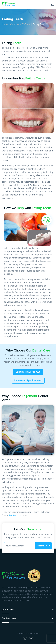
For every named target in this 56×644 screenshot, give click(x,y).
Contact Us (15, 515)
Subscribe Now (43, 546)
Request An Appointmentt (28, 380)
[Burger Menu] (52, 4)
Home (5, 24)
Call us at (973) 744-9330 (28, 372)
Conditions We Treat (20, 24)
